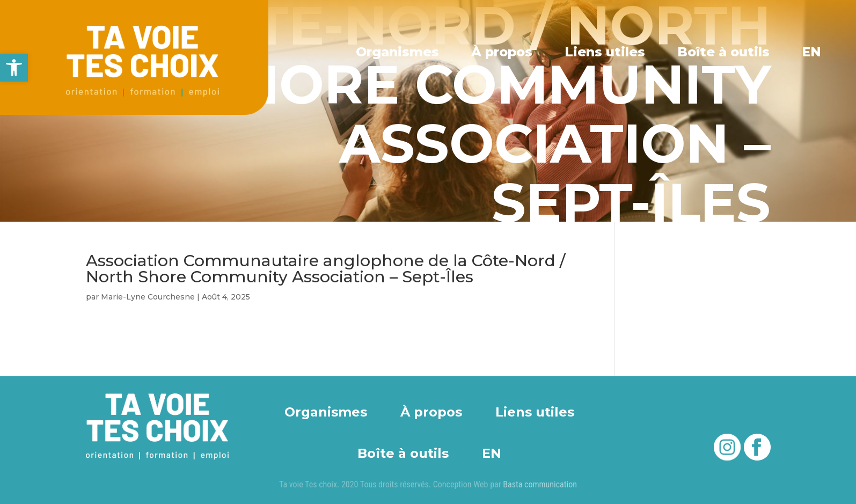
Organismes (401, 52)
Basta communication (540, 484)
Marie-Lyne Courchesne (148, 297)
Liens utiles (607, 52)
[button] (14, 68)
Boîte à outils (724, 52)
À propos (504, 52)
